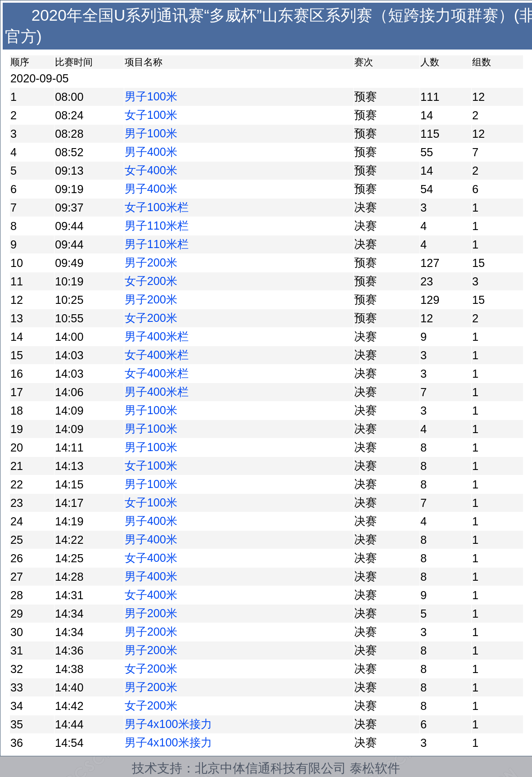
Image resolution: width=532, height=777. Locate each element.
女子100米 (151, 115)
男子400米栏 (157, 336)
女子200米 (151, 281)
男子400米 (151, 152)
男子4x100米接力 (168, 724)
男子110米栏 (157, 226)
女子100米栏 (157, 207)
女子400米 (151, 170)
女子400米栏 (157, 355)
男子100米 (151, 96)
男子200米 (151, 262)
